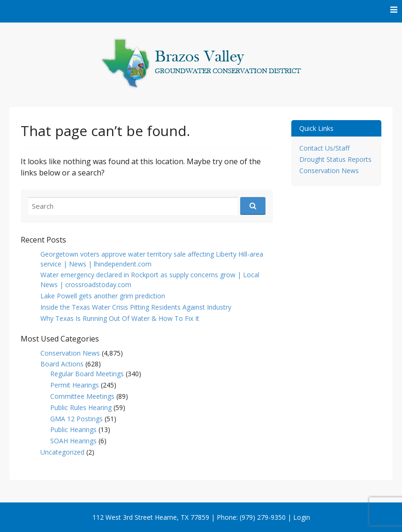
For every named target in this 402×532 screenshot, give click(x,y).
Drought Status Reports (335, 159)
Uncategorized (62, 452)
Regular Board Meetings (87, 374)
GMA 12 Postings (76, 419)
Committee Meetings (82, 396)
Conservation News (70, 353)
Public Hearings (73, 429)
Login (302, 517)
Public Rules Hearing (81, 407)
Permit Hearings (75, 385)
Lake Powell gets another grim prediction (103, 296)
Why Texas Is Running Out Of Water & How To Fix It (120, 318)
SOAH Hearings (73, 441)
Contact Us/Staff (324, 148)
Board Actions (62, 364)
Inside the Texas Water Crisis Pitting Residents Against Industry (136, 307)
